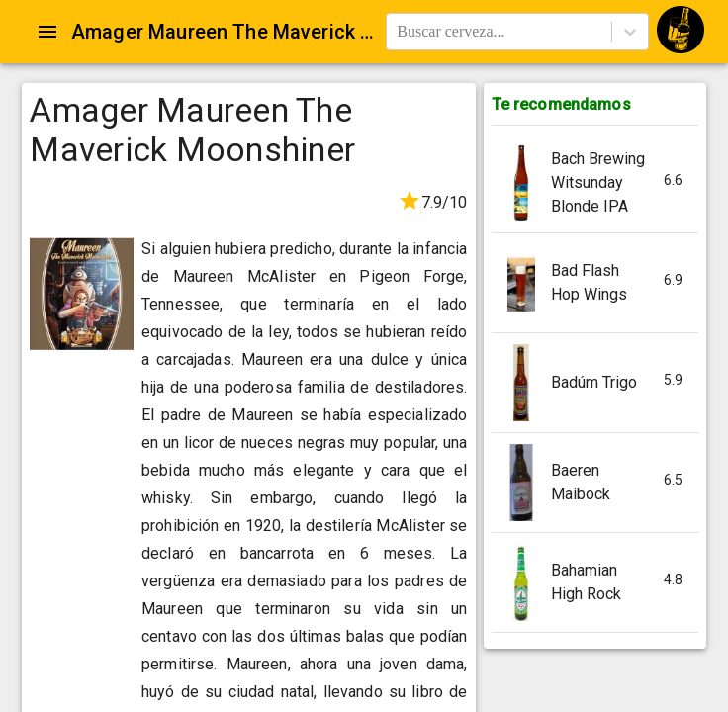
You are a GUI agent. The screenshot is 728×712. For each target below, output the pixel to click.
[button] (595, 183)
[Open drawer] (47, 32)
